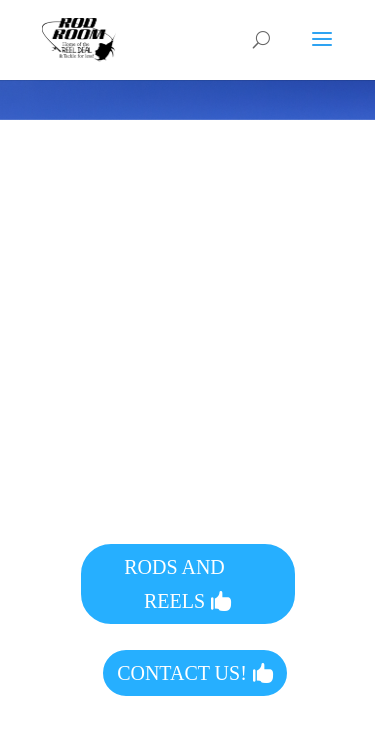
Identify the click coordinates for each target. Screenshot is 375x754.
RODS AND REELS (174, 584)
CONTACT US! (182, 673)
